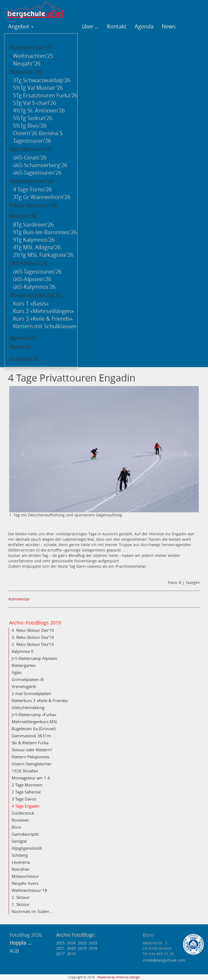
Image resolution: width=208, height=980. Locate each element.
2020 (71, 948)
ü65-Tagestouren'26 (37, 173)
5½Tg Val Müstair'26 (38, 88)
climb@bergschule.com (164, 960)
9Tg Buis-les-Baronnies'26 (45, 232)
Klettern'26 (23, 216)
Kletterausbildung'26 (35, 295)
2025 (60, 943)
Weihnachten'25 (33, 56)
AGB (14, 951)
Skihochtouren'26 (32, 181)
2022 (93, 943)
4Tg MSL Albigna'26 (37, 247)
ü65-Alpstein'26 (32, 279)
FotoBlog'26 (24, 359)
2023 (82, 943)
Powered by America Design (119, 977)
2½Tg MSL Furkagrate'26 (43, 255)
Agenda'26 (23, 338)
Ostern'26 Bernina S (38, 133)
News (169, 26)
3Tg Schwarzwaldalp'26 (42, 80)
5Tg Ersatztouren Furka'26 (45, 95)
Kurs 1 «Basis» (31, 303)
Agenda (144, 26)
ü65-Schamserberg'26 (40, 165)
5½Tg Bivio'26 (30, 126)
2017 (60, 954)
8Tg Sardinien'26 (33, 225)
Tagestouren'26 (32, 141)
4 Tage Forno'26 (32, 189)
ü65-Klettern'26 (29, 263)
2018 (93, 948)
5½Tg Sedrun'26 (33, 118)
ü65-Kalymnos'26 (34, 287)
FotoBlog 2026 (25, 935)
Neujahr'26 (27, 63)
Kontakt (117, 26)
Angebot (21, 26)
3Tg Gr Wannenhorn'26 (42, 197)
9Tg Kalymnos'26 (34, 240)
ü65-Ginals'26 (30, 157)
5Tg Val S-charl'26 (35, 103)
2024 (71, 943)
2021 (60, 948)
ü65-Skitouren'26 (31, 149)
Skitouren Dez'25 (31, 47)
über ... (90, 26)
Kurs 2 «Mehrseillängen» (43, 311)
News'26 (20, 347)
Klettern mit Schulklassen (45, 326)
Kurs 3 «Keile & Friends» (43, 319)
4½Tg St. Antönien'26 (39, 110)
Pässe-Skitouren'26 (33, 205)
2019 (82, 948)
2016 (71, 954)
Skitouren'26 (25, 72)
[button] (23, 453)
